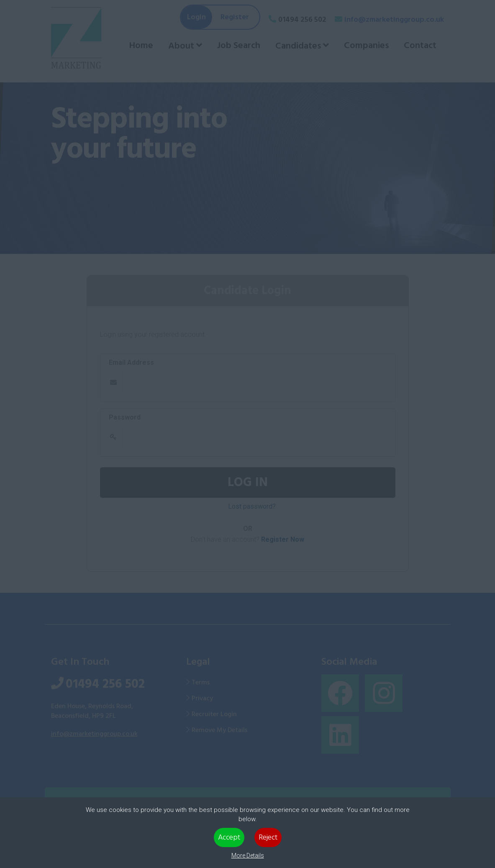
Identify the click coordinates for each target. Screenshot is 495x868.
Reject (268, 837)
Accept (229, 837)
